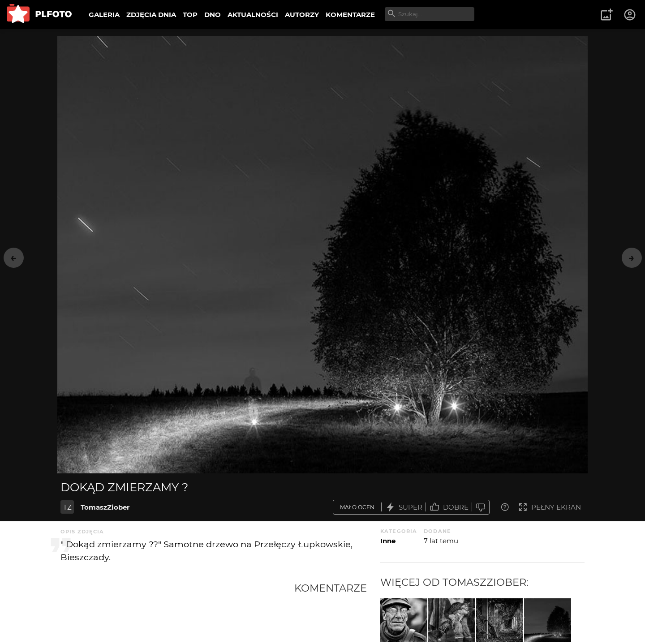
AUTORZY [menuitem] (302, 15)
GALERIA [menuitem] (104, 15)
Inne (388, 541)
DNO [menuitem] (213, 15)
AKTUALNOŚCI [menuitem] (253, 15)
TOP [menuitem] (190, 15)
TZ (67, 507)
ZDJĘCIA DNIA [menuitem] (151, 15)
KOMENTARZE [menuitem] (350, 15)
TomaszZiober (105, 507)
